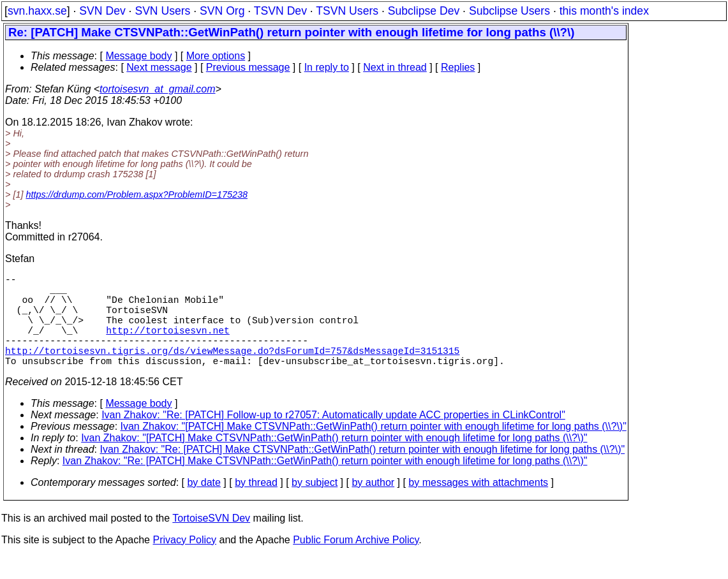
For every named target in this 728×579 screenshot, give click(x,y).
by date (204, 505)
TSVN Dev (280, 11)
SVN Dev (102, 11)
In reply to (327, 67)
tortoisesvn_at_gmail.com (157, 89)
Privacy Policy (184, 563)
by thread (256, 505)
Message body (138, 56)
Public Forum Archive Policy (356, 563)
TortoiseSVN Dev (211, 541)
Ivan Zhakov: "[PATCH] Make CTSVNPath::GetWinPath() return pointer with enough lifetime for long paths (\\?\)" (374, 449)
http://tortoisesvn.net (167, 345)
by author (373, 505)
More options (216, 56)
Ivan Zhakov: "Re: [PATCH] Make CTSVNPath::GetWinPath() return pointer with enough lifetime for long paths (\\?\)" (363, 472)
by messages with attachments (478, 505)
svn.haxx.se (37, 11)
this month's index (604, 11)
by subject (315, 505)
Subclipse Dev (424, 11)
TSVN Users (347, 11)
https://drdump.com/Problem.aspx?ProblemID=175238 (137, 194)
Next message (159, 67)
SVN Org (222, 11)
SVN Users (162, 11)
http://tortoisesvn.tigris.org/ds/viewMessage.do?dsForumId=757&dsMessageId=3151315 (232, 370)
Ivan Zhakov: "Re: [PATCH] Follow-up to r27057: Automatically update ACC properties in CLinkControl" (333, 438)
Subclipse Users (509, 11)
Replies (458, 67)
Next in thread (395, 67)
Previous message (248, 67)
